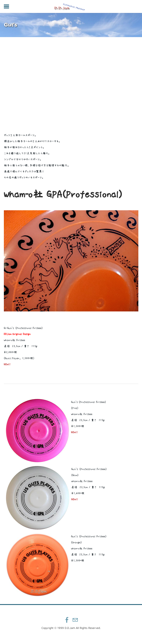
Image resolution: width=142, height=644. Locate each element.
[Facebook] (67, 620)
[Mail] (75, 620)
